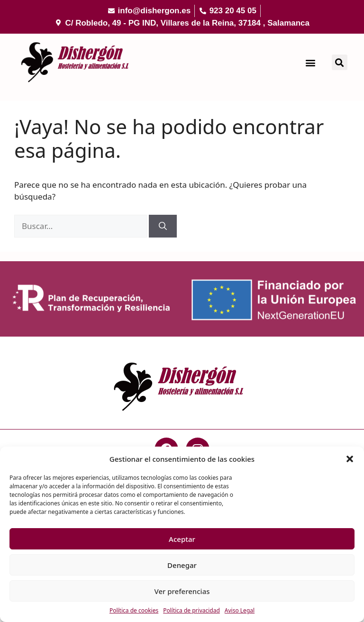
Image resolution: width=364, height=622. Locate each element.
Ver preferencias (182, 591)
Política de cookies (134, 610)
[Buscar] (163, 226)
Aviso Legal (240, 610)
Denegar (182, 565)
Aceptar (182, 539)
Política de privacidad (191, 610)
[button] (350, 459)
